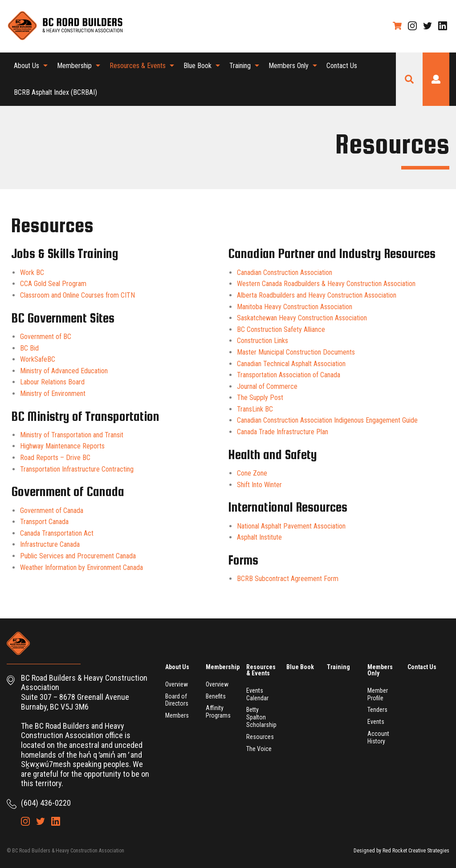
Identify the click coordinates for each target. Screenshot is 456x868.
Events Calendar (257, 694)
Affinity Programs (218, 712)
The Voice (259, 749)
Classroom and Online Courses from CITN (77, 295)
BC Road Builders (65, 26)
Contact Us (342, 66)
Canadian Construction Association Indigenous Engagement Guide (327, 420)
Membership (74, 66)
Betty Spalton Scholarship (261, 717)
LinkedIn (443, 26)
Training (240, 66)
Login (436, 79)
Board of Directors (177, 700)
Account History (378, 737)
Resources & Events (138, 66)
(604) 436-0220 (46, 803)
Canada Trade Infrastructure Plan (283, 432)
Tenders (377, 710)
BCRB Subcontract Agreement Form (288, 579)
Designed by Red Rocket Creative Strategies (401, 851)
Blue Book (197, 66)
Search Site (409, 79)
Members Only (289, 66)
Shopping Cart (397, 26)
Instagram (412, 26)
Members (177, 715)
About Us (26, 66)
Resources (260, 737)
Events (376, 722)
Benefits (216, 696)
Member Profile (378, 694)
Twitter (427, 26)
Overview (177, 684)
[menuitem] (28, 66)
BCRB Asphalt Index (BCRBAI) (55, 92)
